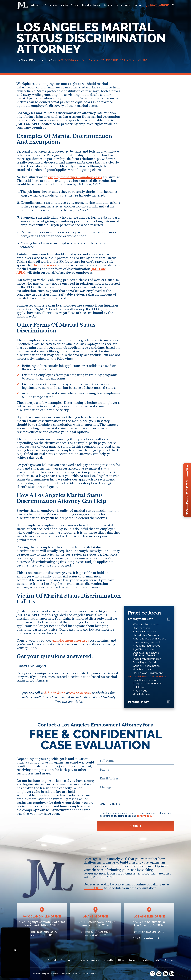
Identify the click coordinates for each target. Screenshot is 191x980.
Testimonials (122, 5)
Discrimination (141, 628)
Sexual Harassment (144, 632)
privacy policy (144, 816)
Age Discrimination (144, 649)
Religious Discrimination (147, 684)
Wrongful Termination (146, 624)
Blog (121, 960)
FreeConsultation (187, 490)
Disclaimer (65, 974)
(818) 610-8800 (47, 932)
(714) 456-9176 (101, 932)
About (52, 960)
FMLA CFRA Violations (146, 635)
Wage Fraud (140, 691)
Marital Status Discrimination (150, 676)
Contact (138, 5)
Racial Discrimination (145, 680)
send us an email (80, 693)
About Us (37, 5)
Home (21, 60)
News (97, 5)
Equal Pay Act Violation (146, 662)
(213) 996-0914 (154, 932)
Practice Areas (69, 5)
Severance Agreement (146, 642)
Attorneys (51, 5)
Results (86, 5)
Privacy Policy (90, 974)
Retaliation (139, 687)
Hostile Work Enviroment (148, 673)
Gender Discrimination (146, 666)
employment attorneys (71, 641)
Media (108, 5)
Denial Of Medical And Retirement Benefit (146, 654)
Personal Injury (138, 702)
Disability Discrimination (147, 659)
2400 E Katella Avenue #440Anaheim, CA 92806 (96, 924)
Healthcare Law (142, 669)
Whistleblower (142, 694)
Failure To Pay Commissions (149, 639)
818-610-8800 (157, 5)
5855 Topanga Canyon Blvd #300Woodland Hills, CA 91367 (42, 924)
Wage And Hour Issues (147, 646)
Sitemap (77, 974)
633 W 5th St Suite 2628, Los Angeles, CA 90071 (149, 924)
